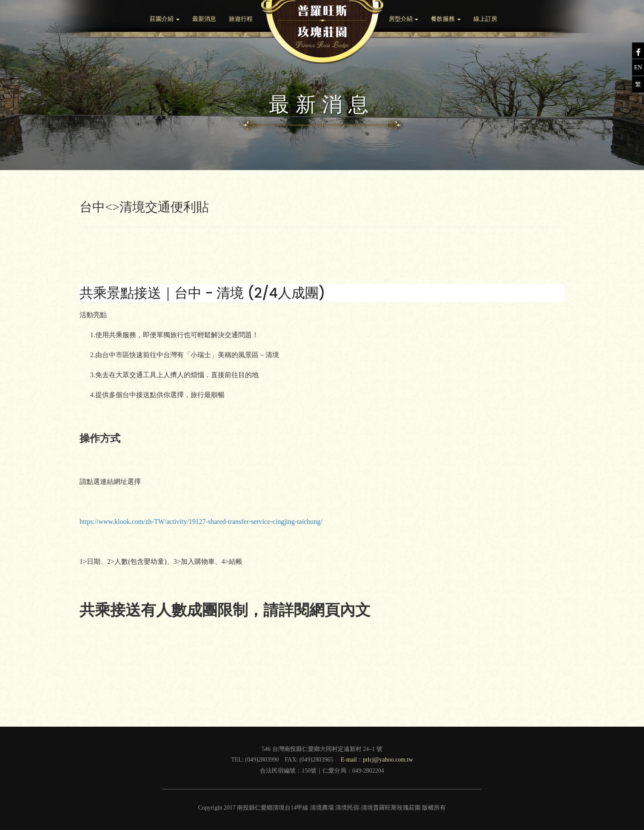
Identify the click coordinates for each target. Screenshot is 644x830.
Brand (322, 32)
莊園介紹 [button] (165, 19)
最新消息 (204, 19)
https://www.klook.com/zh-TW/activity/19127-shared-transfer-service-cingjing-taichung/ (201, 522)
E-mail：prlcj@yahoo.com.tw (377, 760)
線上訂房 (485, 19)
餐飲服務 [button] (446, 19)
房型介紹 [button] (404, 19)
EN (638, 67)
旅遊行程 (241, 19)
